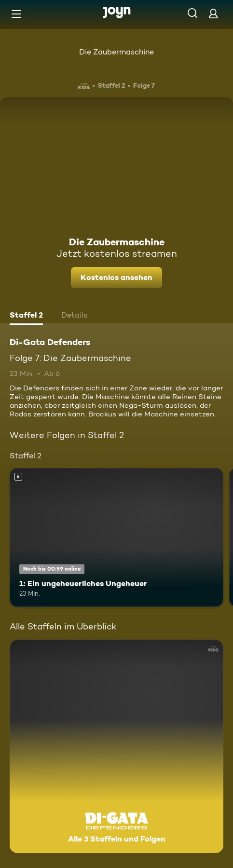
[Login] (213, 13)
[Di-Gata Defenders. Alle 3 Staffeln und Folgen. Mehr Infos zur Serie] (116, 746)
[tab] (26, 316)
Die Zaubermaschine (116, 52)
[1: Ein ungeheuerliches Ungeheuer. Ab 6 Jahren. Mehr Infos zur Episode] (116, 537)
